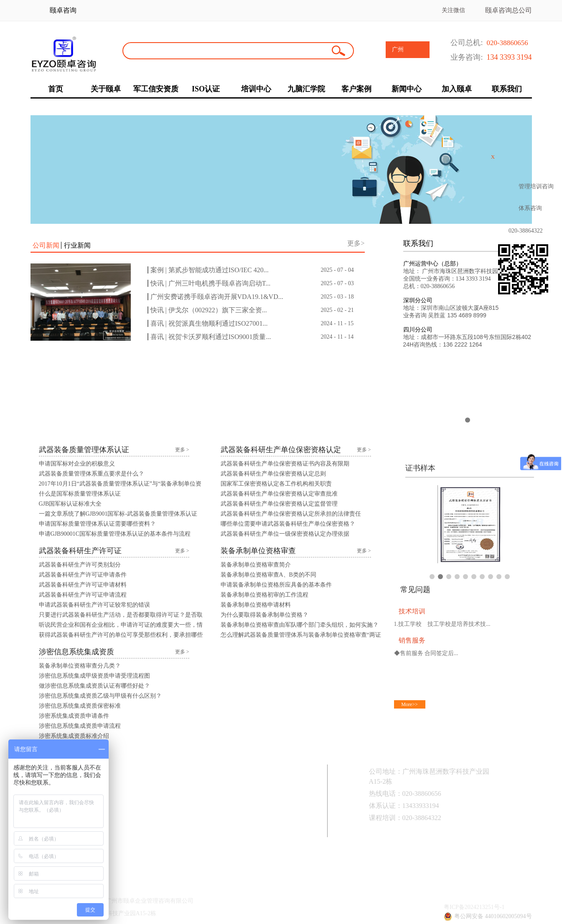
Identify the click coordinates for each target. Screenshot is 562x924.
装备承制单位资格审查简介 (256, 565)
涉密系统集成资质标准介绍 (74, 736)
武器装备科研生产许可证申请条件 (83, 575)
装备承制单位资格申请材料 (256, 605)
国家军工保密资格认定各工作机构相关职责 (276, 484)
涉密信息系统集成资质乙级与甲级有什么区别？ (100, 696)
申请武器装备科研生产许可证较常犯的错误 (94, 605)
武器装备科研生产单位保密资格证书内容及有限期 (285, 464)
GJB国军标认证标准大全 (70, 504)
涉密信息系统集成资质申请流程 (80, 726)
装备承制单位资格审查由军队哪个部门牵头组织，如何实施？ (300, 625)
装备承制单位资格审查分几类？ (80, 666)
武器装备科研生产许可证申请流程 (83, 595)
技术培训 (412, 611)
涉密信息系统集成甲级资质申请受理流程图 (94, 676)
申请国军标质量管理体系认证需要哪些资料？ (97, 524)
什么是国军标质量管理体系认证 (80, 494)
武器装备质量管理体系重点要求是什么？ (92, 474)
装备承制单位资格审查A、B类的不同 (268, 575)
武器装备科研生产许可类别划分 (80, 565)
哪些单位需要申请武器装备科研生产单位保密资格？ (288, 524)
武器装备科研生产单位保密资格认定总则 (273, 474)
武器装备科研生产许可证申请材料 (83, 585)
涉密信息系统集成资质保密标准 (80, 706)
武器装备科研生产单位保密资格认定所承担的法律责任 (291, 514)
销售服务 (412, 640)
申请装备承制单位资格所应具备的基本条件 (276, 585)
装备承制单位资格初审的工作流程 (264, 595)
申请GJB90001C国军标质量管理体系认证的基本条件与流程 (115, 534)
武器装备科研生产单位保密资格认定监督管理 (279, 504)
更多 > (182, 450)
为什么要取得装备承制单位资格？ (264, 615)
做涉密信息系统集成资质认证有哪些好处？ (94, 686)
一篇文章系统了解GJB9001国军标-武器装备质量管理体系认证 (118, 514)
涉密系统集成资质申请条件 (74, 716)
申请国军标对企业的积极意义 (77, 464)
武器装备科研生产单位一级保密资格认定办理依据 (285, 534)
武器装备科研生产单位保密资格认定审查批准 (279, 494)
